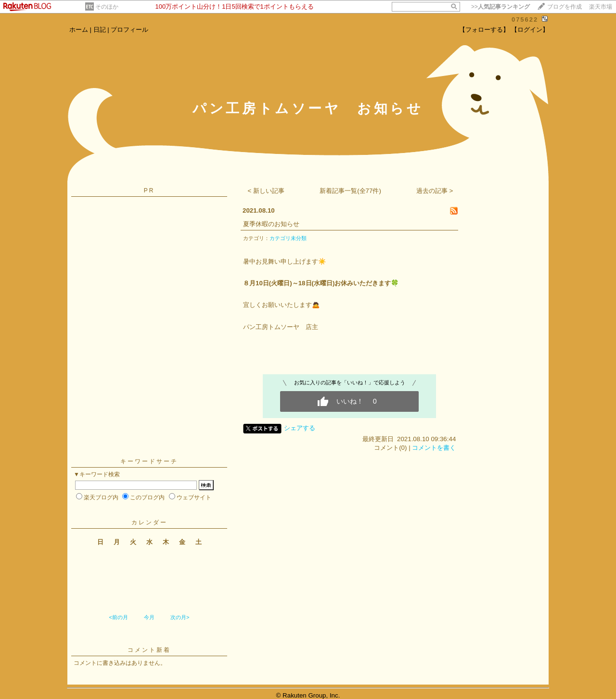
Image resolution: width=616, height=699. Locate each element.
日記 (100, 30)
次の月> (180, 617)
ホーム (79, 30)
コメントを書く (434, 448)
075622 (525, 19)
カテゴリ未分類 (288, 238)
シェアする (300, 428)
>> (500, 7)
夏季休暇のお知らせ (271, 224)
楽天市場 (601, 7)
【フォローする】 (484, 30)
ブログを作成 (565, 7)
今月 (149, 617)
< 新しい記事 (266, 191)
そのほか (107, 7)
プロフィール (129, 30)
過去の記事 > (435, 191)
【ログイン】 (530, 30)
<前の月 (118, 617)
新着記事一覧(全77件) (350, 191)
